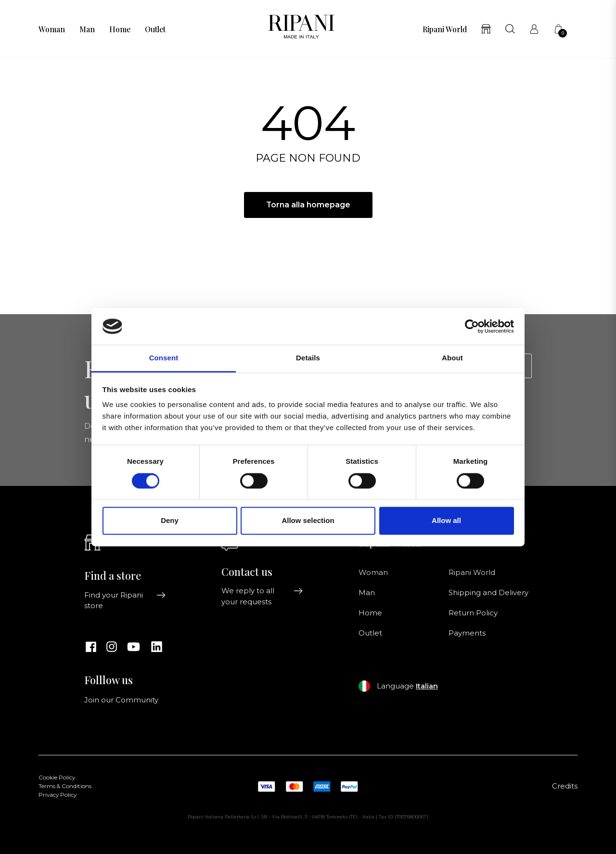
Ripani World (445, 29)
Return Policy (473, 613)
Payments (467, 633)
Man (87, 29)
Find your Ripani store (125, 600)
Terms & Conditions (65, 786)
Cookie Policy (57, 778)
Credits (565, 786)
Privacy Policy (58, 795)
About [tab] (452, 358)
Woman (52, 29)
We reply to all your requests (262, 596)
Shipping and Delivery (488, 593)
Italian (427, 686)
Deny (170, 521)
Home (120, 29)
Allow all (446, 521)
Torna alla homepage (308, 205)
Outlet (155, 29)
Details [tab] (308, 358)
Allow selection (308, 521)
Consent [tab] (164, 358)
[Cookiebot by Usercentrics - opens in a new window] (472, 326)
